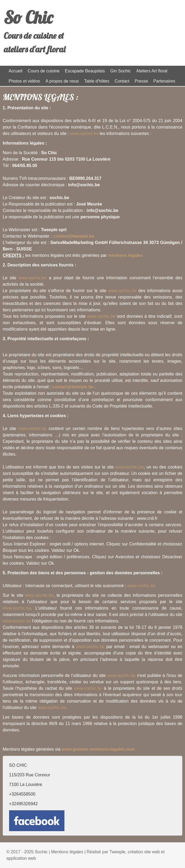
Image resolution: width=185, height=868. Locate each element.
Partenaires (164, 81)
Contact (122, 81)
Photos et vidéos (24, 81)
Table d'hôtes (97, 81)
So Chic (28, 17)
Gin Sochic (120, 71)
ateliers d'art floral (35, 49)
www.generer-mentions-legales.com (98, 749)
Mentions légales (67, 852)
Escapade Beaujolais (85, 71)
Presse (141, 81)
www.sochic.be (84, 133)
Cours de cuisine (44, 71)
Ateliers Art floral (152, 71)
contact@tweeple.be (74, 236)
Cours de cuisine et (34, 36)
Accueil (16, 71)
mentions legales (125, 255)
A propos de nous (62, 81)
